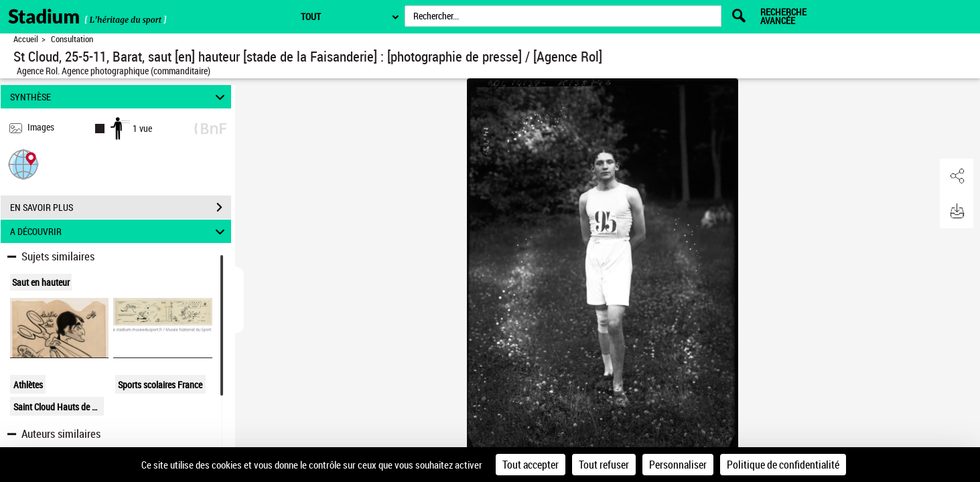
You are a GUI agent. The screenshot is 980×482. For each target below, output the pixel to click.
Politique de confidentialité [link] (783, 465)
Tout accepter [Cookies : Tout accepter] (531, 465)
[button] (23, 164)
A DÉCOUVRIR (119, 231)
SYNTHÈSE (119, 97)
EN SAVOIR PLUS (121, 208)
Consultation (72, 39)
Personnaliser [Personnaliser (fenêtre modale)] (678, 465)
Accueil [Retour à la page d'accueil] (26, 39)
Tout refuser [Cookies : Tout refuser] (604, 465)
